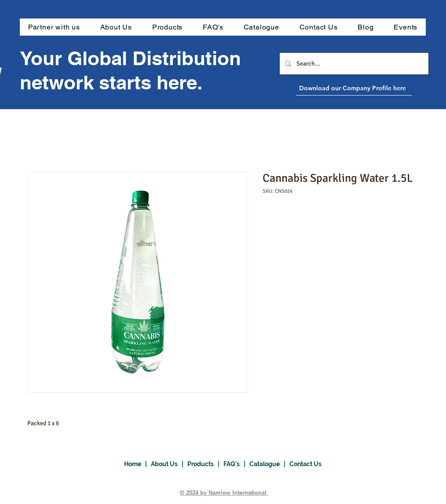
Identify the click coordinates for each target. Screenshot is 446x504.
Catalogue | (269, 464)
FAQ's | (236, 464)
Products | (205, 464)
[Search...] (353, 64)
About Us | (169, 464)
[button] (167, 27)
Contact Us (305, 464)
